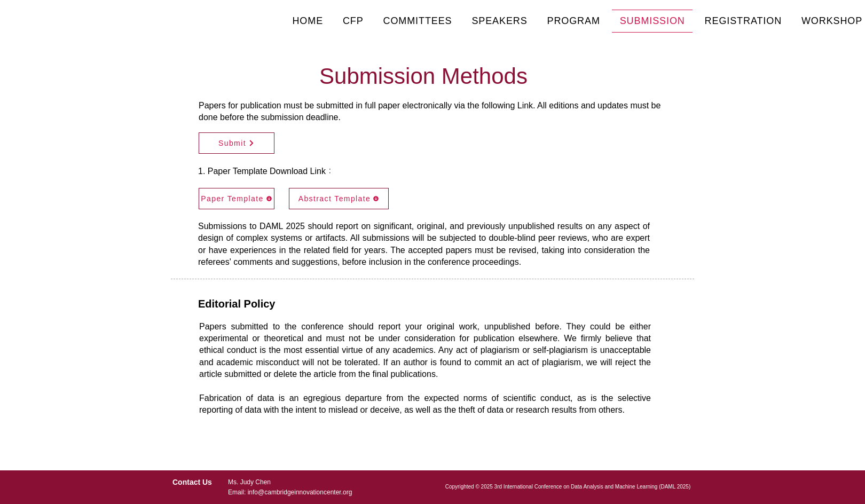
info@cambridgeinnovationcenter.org (300, 492)
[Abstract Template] (339, 199)
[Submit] (237, 143)
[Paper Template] (237, 199)
